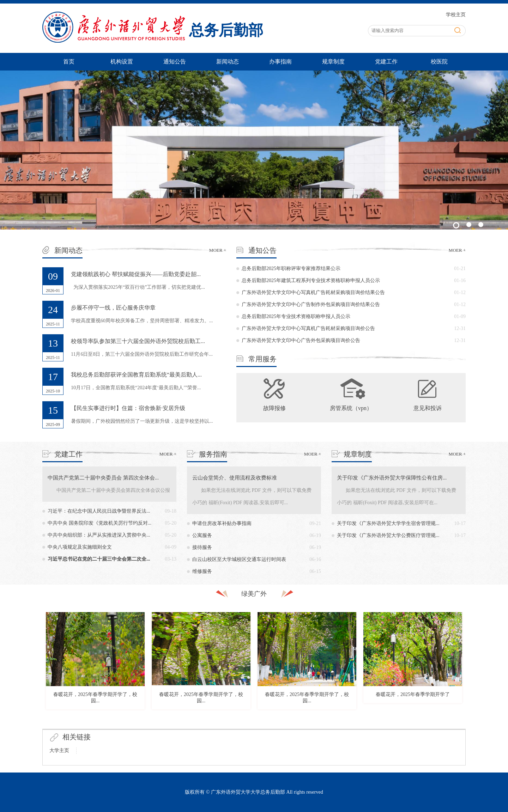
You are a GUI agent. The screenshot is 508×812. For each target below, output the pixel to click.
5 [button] (249, 709)
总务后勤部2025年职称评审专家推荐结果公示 (291, 268)
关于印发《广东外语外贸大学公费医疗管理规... (388, 535)
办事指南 (280, 62)
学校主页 (456, 15)
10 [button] (302, 709)
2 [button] (217, 709)
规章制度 (333, 62)
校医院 (439, 62)
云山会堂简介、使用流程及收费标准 (235, 478)
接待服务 (202, 547)
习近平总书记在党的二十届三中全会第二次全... (99, 559)
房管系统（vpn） (351, 408)
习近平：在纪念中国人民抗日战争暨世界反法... (99, 511)
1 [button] (206, 709)
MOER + (218, 250)
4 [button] (238, 709)
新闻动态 (228, 62)
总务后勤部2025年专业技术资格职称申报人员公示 (296, 316)
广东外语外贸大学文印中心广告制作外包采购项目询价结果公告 (311, 304)
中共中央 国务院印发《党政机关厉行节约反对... (99, 523)
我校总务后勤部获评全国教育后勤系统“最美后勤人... (136, 375)
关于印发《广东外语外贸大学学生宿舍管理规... (388, 523)
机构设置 (122, 62)
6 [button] (259, 709)
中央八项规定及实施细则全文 (80, 547)
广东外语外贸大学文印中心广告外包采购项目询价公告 (301, 340)
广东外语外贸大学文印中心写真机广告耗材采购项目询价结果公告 (313, 292)
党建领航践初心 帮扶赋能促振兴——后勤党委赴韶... (136, 274)
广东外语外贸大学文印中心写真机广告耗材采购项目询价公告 (308, 328)
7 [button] (270, 709)
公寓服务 (202, 535)
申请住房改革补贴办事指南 (222, 523)
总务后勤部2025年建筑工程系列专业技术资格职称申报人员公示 (311, 280)
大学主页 (59, 750)
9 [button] (291, 709)
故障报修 (274, 408)
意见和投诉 (428, 408)
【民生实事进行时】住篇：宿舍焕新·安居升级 (128, 408)
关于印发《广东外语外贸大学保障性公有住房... (392, 478)
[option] (95, 663)
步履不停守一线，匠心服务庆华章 (113, 308)
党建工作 (386, 62)
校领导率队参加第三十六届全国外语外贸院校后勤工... (138, 341)
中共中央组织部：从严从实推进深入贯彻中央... (99, 535)
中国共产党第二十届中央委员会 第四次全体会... (103, 478)
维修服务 (202, 571)
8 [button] (280, 709)
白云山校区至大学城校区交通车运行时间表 (239, 559)
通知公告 (175, 62)
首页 (69, 62)
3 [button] (228, 709)
